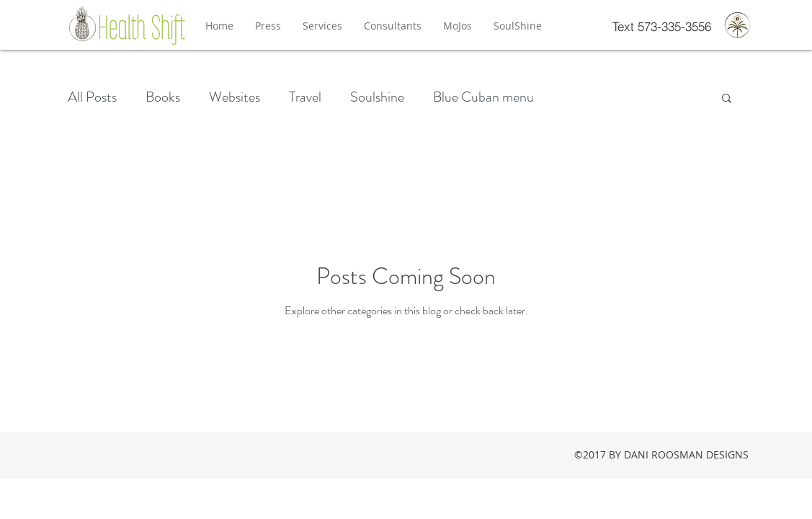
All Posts (92, 97)
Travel (305, 97)
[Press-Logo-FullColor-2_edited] (737, 25)
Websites (235, 97)
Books (163, 97)
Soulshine (377, 97)
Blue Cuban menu (483, 97)
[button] (727, 99)
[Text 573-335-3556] (662, 26)
